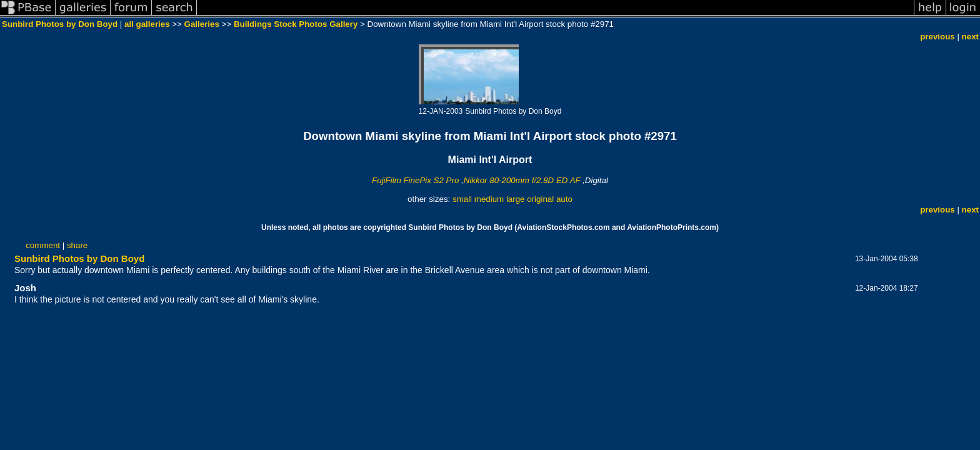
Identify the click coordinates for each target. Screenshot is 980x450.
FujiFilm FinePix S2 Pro (415, 180)
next (970, 37)
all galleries (147, 24)
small (462, 199)
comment (43, 245)
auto (564, 199)
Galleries (202, 24)
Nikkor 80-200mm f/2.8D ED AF (522, 180)
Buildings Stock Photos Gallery (296, 24)
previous (937, 37)
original (540, 199)
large (516, 199)
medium (489, 199)
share (77, 245)
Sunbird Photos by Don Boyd (60, 24)
